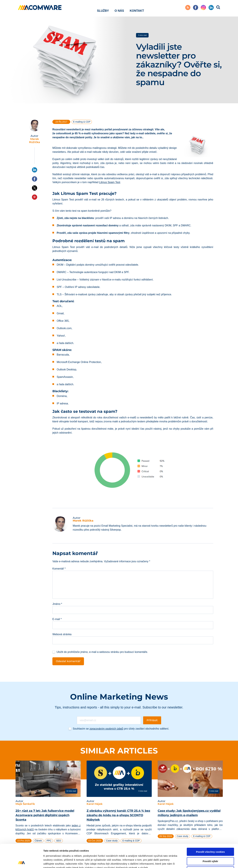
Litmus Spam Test (110, 182)
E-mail (57, 619)
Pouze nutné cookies (210, 847)
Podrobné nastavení (177, 861)
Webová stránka (62, 634)
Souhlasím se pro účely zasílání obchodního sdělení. (121, 729)
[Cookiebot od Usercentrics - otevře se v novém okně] (21, 862)
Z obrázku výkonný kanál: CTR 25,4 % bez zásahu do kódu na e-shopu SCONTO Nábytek (118, 815)
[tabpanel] (48, 806)
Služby (103, 8)
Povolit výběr (210, 838)
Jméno (57, 604)
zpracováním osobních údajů (106, 729)
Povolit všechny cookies (210, 828)
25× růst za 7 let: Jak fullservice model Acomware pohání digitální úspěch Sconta (45, 815)
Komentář (59, 569)
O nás (119, 8)
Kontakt (137, 8)
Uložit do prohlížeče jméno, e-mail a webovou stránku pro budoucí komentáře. (102, 652)
